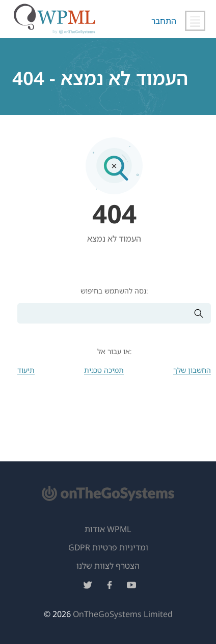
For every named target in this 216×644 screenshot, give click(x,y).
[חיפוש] (105, 314)
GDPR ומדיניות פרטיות (108, 547)
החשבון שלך (192, 370)
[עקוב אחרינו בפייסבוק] (110, 587)
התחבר (164, 21)
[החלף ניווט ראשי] (195, 21)
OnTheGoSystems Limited (123, 614)
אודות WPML (108, 529)
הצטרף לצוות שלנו (108, 566)
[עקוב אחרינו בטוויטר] (88, 587)
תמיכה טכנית (104, 370)
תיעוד (26, 370)
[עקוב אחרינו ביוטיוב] (131, 587)
